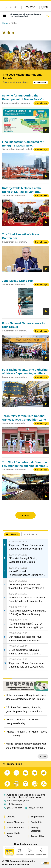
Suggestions (37, 817)
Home (5, 23)
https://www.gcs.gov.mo (19, 801)
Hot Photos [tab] (31, 534)
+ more (43, 756)
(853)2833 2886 (15, 808)
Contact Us (36, 822)
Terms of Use (38, 836)
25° (32, 7)
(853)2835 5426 (36, 808)
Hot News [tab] (12, 534)
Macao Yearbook (15, 828)
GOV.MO (11, 817)
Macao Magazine (15, 822)
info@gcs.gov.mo (16, 804)
